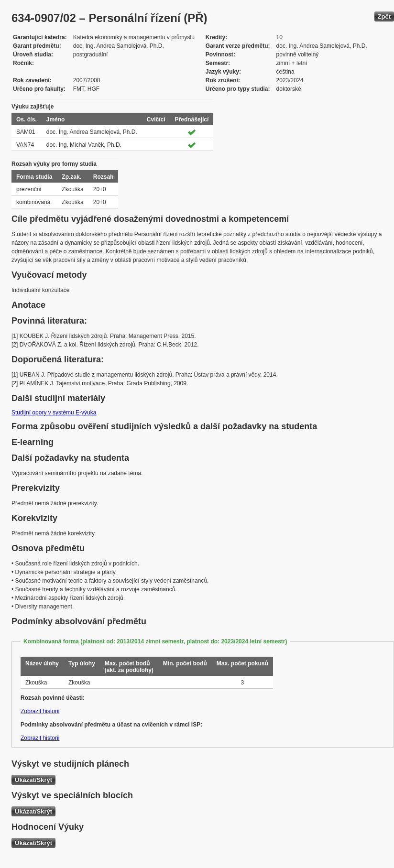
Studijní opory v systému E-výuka (54, 412)
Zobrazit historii (40, 711)
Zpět (384, 16)
